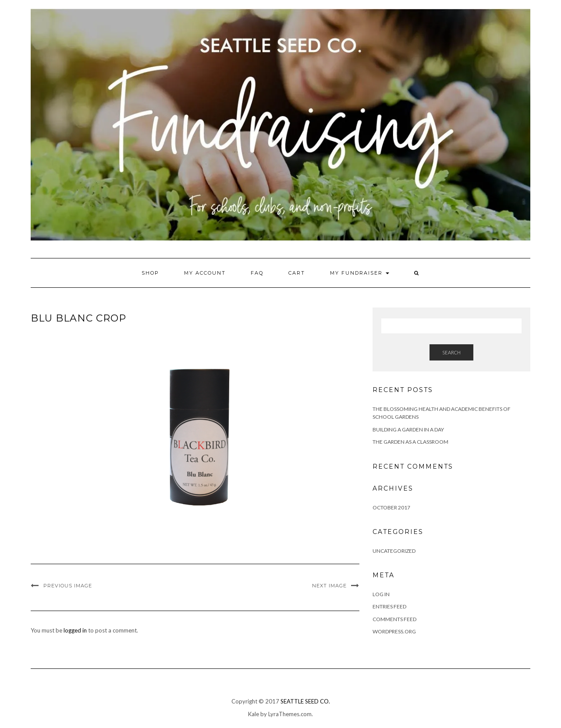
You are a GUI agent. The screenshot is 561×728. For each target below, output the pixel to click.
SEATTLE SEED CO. (305, 701)
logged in (75, 630)
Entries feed (389, 606)
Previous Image (68, 586)
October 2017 (391, 507)
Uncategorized (394, 551)
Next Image (329, 586)
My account (205, 273)
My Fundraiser (360, 273)
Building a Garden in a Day (408, 429)
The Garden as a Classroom (410, 442)
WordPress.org (394, 631)
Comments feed (394, 619)
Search (451, 352)
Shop (150, 273)
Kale (254, 714)
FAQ (257, 273)
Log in (381, 594)
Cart (297, 273)
